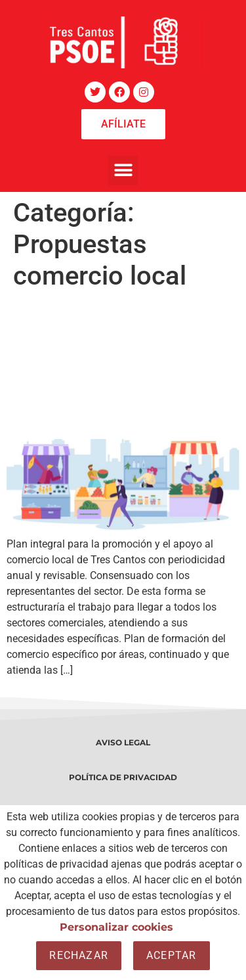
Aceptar (171, 955)
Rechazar (79, 955)
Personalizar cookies (116, 927)
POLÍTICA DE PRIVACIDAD (123, 777)
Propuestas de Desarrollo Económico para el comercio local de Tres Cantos (109, 365)
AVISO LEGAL (123, 742)
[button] (123, 171)
